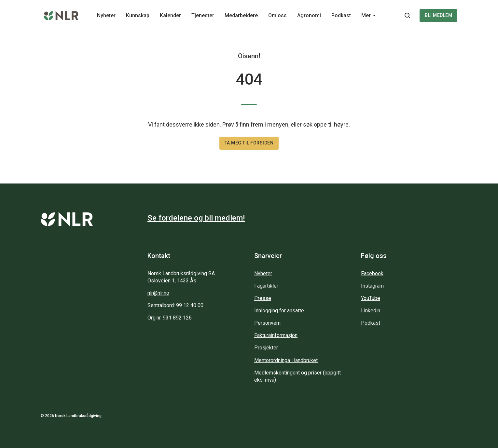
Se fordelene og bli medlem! (196, 218)
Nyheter (263, 273)
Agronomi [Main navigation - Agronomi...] (309, 15)
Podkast (371, 323)
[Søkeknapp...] (408, 16)
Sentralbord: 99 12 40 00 (175, 305)
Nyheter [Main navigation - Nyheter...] (106, 15)
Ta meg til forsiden (249, 143)
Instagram (372, 286)
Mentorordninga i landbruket (286, 360)
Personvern (267, 323)
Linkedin (371, 311)
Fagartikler (266, 286)
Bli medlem (438, 15)
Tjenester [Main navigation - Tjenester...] (203, 15)
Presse (263, 298)
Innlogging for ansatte (279, 311)
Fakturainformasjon (276, 335)
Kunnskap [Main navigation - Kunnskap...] (138, 15)
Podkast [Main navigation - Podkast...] (341, 15)
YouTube (371, 298)
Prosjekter (266, 348)
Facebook (372, 273)
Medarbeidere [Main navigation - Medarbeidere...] (241, 15)
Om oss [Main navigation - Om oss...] (277, 15)
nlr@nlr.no (158, 293)
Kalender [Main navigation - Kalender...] (170, 15)
